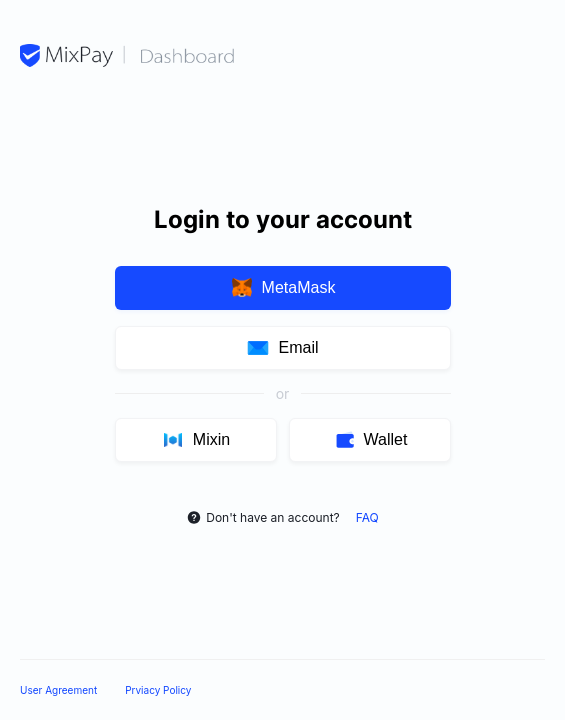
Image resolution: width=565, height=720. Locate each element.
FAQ (367, 517)
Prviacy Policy (158, 690)
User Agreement (58, 690)
